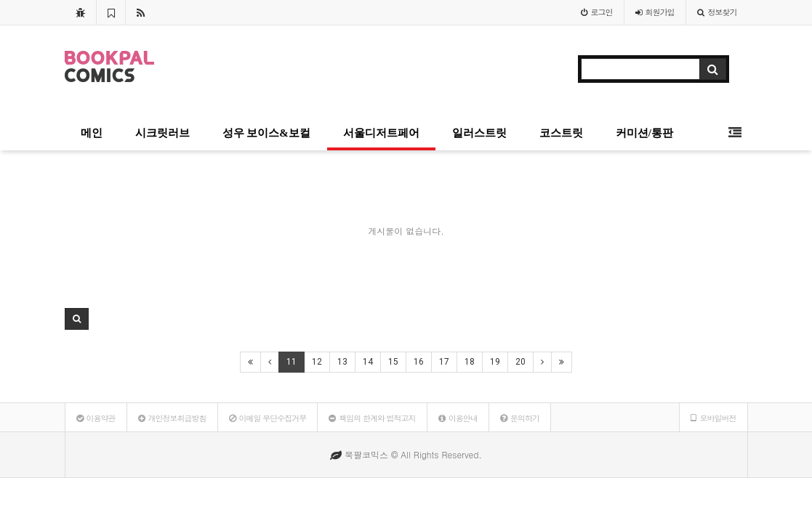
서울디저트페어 (381, 133)
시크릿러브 (162, 133)
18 (470, 362)
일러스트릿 (479, 133)
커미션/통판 (644, 133)
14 (368, 362)
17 (444, 362)
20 (520, 362)
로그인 (597, 12)
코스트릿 (561, 133)
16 (419, 362)
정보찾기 (717, 12)
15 (393, 362)
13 (342, 362)
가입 (655, 12)
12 (317, 362)
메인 (92, 133)
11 (292, 362)
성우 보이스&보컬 (266, 133)
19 (495, 362)
